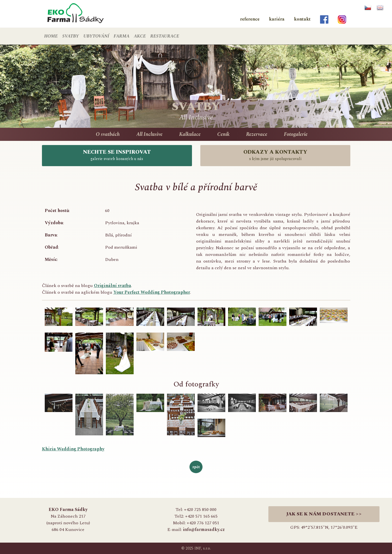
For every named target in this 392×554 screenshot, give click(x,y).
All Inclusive (149, 134)
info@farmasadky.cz (204, 530)
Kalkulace (190, 134)
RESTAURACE (165, 36)
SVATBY (71, 36)
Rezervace (257, 134)
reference (250, 19)
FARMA (122, 36)
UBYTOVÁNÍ (96, 36)
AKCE (140, 36)
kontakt (302, 19)
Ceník (223, 134)
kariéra (277, 19)
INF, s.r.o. (203, 548)
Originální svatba (113, 286)
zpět (196, 467)
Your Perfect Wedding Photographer (152, 292)
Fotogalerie (296, 134)
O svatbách (108, 134)
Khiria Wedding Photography (73, 449)
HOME (51, 36)
